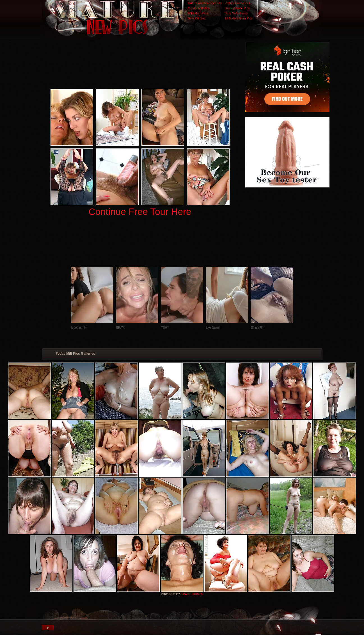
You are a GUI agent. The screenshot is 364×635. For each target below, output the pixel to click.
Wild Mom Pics (198, 13)
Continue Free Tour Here (140, 212)
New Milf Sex (197, 18)
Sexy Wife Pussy (236, 13)
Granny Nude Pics (237, 8)
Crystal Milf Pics (199, 8)
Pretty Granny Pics (237, 3)
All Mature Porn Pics (239, 18)
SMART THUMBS (192, 594)
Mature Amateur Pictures (205, 3)
